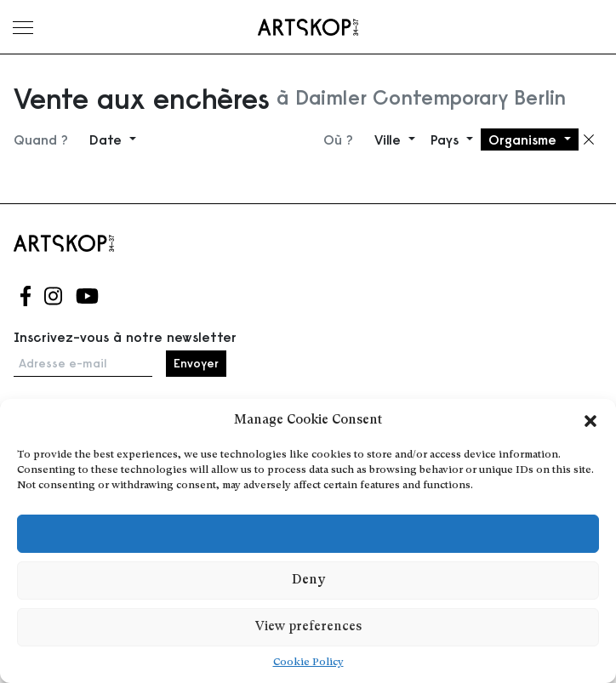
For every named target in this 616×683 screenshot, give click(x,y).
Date (108, 139)
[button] (590, 421)
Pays (447, 139)
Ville (390, 139)
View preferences (308, 627)
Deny (308, 581)
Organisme (525, 139)
